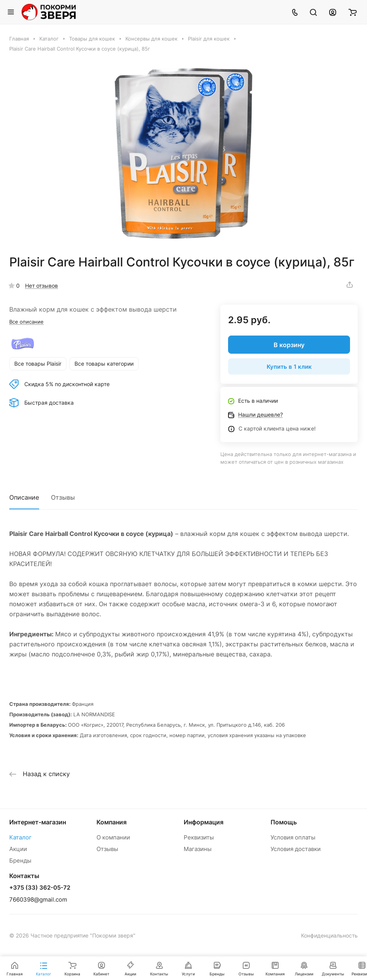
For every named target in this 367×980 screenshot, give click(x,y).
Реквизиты (199, 837)
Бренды (20, 860)
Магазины (198, 849)
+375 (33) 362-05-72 (40, 888)
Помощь (284, 822)
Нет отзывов (41, 286)
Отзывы (63, 497)
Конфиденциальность (329, 935)
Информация (204, 822)
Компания (112, 822)
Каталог (20, 837)
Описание (24, 497)
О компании (113, 837)
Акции (18, 849)
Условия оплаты (293, 837)
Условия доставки (296, 849)
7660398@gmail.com (38, 899)
